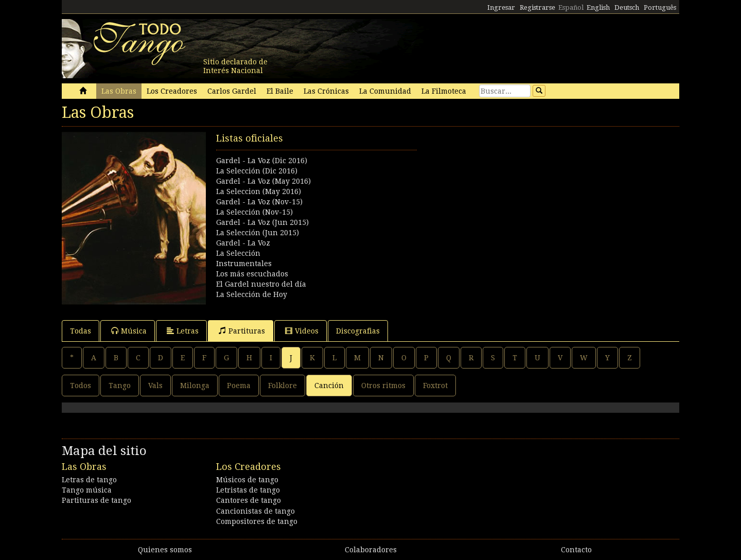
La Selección (238, 253)
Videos (302, 331)
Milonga (195, 386)
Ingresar (501, 7)
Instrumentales (244, 264)
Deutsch (627, 7)
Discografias (358, 331)
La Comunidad (385, 91)
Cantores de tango (249, 500)
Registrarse (537, 7)
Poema (239, 386)
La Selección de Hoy (252, 294)
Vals (155, 386)
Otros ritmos (383, 386)
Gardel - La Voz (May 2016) (263, 181)
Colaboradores (371, 550)
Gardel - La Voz (243, 243)
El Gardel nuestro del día (261, 284)
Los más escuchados (252, 274)
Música (129, 331)
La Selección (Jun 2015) (258, 233)
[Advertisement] (525, 204)
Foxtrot (435, 386)
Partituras (242, 331)
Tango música (87, 490)
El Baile (280, 91)
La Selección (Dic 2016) (257, 171)
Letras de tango (89, 480)
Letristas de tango (248, 490)
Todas (81, 331)
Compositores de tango (257, 521)
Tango (120, 386)
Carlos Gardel (232, 91)
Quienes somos (165, 550)
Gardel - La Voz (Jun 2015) (262, 222)
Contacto (576, 550)
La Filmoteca (444, 91)
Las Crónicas (326, 91)
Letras (183, 331)
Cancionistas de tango (255, 511)
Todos (81, 386)
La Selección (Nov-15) (254, 212)
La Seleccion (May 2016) (259, 191)
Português (660, 7)
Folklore (283, 386)
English (598, 7)
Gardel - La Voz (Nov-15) (259, 202)
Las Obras (119, 91)
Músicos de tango (247, 480)
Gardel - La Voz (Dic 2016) (262, 161)
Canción (329, 386)
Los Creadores (172, 91)
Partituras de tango (96, 500)
